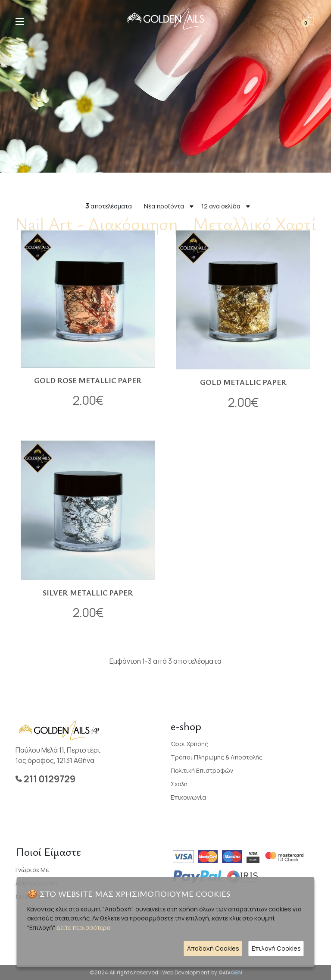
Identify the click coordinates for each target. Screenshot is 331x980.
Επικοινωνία (188, 797)
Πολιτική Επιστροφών (202, 770)
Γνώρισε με (32, 870)
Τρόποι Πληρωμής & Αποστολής (217, 757)
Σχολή (179, 784)
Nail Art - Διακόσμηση (96, 224)
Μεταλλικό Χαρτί (254, 224)
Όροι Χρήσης (189, 744)
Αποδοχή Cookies (213, 948)
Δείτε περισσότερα (84, 928)
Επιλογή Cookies (276, 948)
